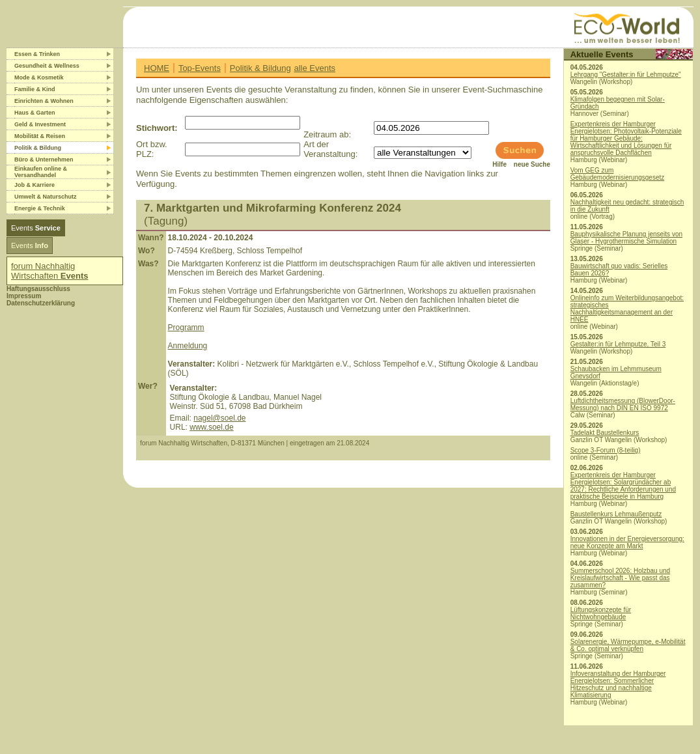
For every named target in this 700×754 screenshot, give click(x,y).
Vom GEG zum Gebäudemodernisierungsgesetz (618, 174)
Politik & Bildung (260, 68)
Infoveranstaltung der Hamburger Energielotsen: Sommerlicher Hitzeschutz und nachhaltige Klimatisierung (618, 684)
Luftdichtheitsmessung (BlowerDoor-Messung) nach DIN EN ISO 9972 (623, 404)
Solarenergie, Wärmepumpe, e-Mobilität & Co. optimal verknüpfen (628, 645)
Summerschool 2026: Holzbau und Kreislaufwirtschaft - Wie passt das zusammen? (620, 578)
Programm (186, 328)
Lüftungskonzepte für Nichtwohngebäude (601, 613)
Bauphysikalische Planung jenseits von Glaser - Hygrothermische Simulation (626, 238)
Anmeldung (188, 346)
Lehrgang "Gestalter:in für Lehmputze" (626, 75)
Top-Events (200, 68)
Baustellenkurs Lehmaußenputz (616, 514)
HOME (157, 68)
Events (36, 228)
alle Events (315, 68)
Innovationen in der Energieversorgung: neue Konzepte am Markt (627, 542)
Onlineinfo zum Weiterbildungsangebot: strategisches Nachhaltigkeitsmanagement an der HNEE (627, 309)
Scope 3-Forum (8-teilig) (606, 450)
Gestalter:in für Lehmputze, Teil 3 (618, 344)
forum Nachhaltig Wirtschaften (50, 271)
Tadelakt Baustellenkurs (605, 433)
